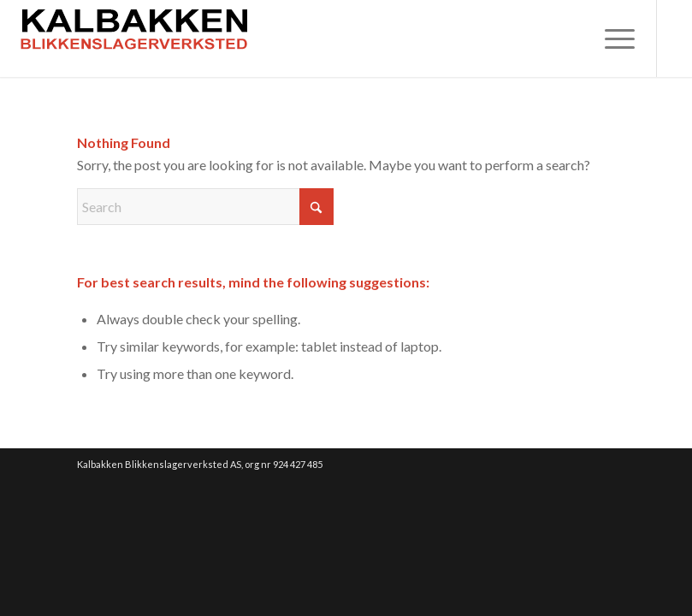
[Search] (205, 207)
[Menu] (611, 38)
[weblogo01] (136, 38)
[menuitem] (611, 38)
